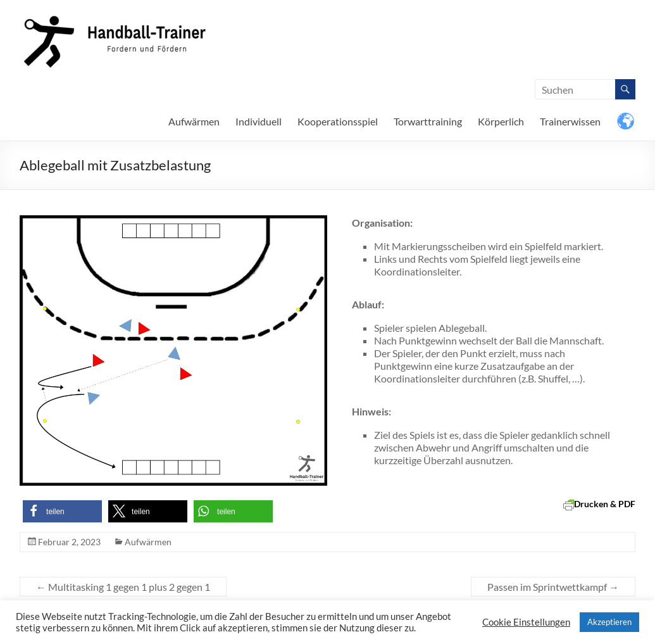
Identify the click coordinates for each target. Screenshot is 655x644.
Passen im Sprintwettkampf (553, 587)
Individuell (259, 121)
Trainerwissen (570, 121)
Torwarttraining (428, 121)
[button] (62, 511)
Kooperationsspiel (338, 121)
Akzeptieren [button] (609, 622)
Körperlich (501, 121)
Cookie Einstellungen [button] (526, 622)
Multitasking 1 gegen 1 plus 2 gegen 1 (123, 587)
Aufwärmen (194, 121)
